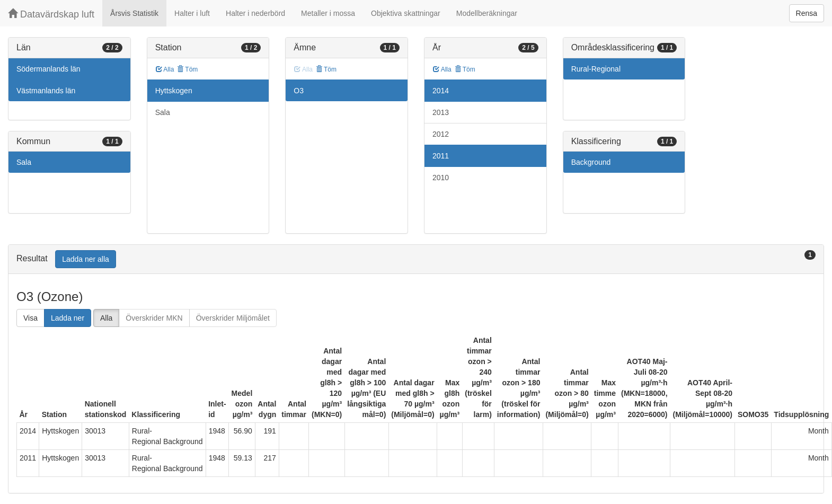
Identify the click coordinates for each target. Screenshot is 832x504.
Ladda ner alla (86, 259)
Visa (30, 318)
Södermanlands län (48, 69)
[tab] (416, 259)
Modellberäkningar (487, 13)
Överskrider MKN (154, 318)
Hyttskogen (174, 91)
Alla (165, 69)
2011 (441, 156)
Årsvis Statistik (134, 13)
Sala (24, 162)
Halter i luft (192, 13)
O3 (299, 91)
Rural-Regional (596, 69)
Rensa (807, 13)
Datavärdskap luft (51, 14)
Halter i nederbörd (255, 13)
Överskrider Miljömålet (233, 318)
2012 (441, 134)
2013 (441, 112)
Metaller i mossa (328, 13)
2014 (441, 91)
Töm (187, 69)
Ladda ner (68, 318)
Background (591, 162)
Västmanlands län (46, 91)
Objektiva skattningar (406, 13)
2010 (441, 178)
